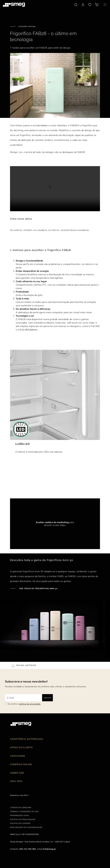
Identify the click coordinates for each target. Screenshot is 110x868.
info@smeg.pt (49, 849)
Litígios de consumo (21, 807)
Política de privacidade (23, 819)
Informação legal (20, 815)
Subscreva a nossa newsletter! (26, 681)
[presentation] (55, 189)
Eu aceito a (24, 704)
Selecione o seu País (19, 795)
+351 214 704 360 (27, 849)
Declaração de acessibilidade (26, 827)
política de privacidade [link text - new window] (30, 704)
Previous (13, 395)
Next (97, 395)
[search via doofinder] (76, 5)
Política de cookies (20, 823)
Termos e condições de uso (24, 811)
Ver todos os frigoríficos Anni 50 (38, 589)
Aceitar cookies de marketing (52, 522)
